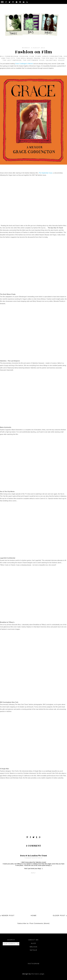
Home (34, 916)
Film (32, 56)
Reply (33, 873)
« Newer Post (7, 916)
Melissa (33, 947)
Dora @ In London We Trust (34, 856)
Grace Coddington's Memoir (24, 64)
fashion (24, 56)
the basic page (38, 974)
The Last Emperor (12, 60)
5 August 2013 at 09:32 (34, 858)
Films (38, 56)
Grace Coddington (52, 56)
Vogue (61, 60)
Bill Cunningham (9, 56)
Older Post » (60, 916)
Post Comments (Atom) (40, 923)
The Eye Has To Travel (53, 58)
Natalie (33, 950)
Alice (33, 943)
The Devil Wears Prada (28, 58)
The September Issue (34, 60)
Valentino (51, 60)
